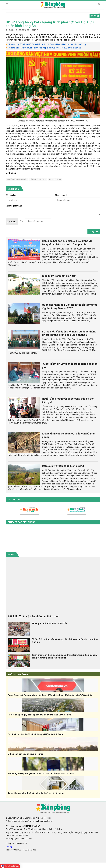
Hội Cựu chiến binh (38, 179)
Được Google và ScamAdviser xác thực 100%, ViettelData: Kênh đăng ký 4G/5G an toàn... (51, 695)
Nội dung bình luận (14, 206)
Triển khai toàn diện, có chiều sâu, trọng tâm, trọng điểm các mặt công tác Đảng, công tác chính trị (65, 656)
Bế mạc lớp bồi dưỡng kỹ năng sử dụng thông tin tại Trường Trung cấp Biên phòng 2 (69, 333)
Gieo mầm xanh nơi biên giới (59, 276)
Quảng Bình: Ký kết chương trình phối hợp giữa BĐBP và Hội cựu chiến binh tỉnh (45, 48)
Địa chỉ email (61, 195)
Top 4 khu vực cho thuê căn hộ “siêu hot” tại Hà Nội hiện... (36, 793)
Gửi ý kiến (94, 232)
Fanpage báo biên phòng (22, 522)
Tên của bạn (11, 195)
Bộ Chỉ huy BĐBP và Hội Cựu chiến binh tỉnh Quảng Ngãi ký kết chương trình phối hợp (48, 44)
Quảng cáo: (16, 843)
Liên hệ (9, 847)
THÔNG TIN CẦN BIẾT (19, 675)
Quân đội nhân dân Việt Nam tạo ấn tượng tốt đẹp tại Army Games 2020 (69, 306)
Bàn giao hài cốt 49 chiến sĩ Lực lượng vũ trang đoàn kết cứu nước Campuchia (67, 243)
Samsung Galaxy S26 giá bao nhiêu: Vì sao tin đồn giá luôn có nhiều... (42, 774)
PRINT (95, 16)
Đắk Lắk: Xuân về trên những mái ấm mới (33, 616)
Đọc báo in (14, 500)
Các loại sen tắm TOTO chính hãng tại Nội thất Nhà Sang (35, 734)
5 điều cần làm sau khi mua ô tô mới (25, 754)
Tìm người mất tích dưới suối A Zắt (49, 624)
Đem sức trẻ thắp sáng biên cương (63, 466)
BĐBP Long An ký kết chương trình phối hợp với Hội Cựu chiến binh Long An (50, 24)
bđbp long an (55, 179)
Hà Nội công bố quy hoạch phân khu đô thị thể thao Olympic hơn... (40, 715)
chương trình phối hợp (17, 179)
